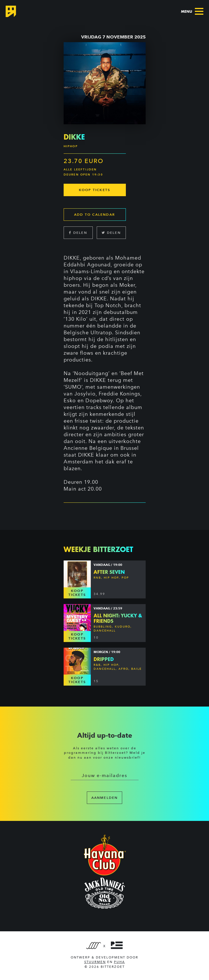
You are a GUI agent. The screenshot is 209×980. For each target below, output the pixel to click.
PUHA (119, 962)
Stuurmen (95, 962)
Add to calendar (95, 214)
